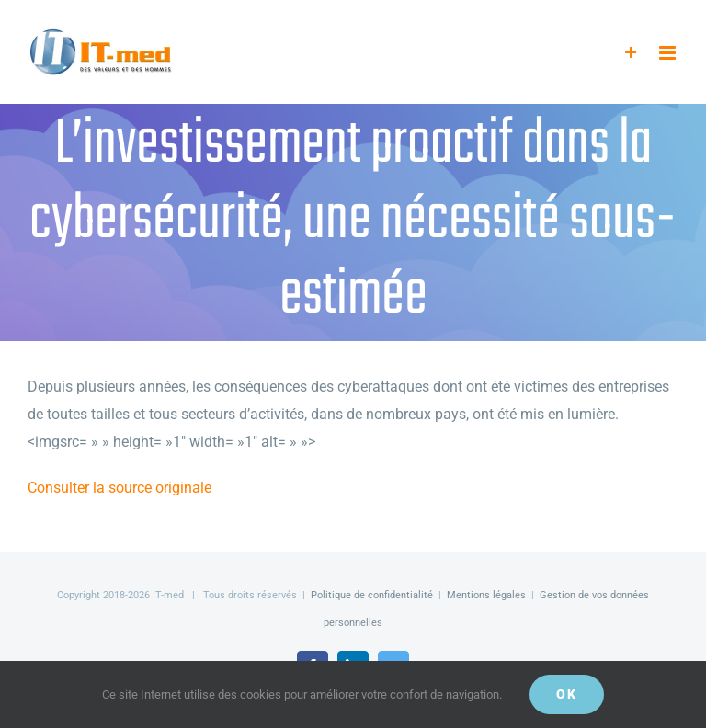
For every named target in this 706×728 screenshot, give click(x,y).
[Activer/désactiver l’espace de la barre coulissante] (631, 53)
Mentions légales (486, 595)
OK (567, 694)
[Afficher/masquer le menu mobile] (669, 53)
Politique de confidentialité (372, 595)
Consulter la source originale (120, 488)
